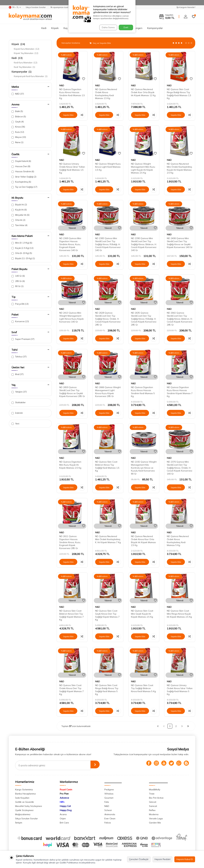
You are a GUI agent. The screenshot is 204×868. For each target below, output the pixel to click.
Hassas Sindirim (23, 172)
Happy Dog (66, 810)
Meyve (19, 137)
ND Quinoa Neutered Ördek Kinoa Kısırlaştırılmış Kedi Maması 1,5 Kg (106, 94)
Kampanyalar (155, 28)
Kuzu (18, 132)
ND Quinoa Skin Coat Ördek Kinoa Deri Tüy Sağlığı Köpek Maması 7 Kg (71, 690)
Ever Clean (110, 818)
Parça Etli (20, 304)
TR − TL (15, 7)
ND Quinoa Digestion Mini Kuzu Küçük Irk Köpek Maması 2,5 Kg (70, 465)
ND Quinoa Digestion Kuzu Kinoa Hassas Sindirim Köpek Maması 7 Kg (180, 392)
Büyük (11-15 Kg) (23, 258)
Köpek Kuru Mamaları (27, 49)
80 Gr (18, 286)
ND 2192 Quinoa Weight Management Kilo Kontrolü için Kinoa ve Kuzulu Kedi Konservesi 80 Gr (144, 468)
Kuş (66, 28)
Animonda (110, 814)
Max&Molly (155, 790)
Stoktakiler (19, 402)
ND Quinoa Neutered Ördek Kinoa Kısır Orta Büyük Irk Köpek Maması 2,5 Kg (143, 541)
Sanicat (153, 806)
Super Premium (23, 339)
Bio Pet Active (156, 798)
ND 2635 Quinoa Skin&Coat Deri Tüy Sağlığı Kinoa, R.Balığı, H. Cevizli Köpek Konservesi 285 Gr (144, 319)
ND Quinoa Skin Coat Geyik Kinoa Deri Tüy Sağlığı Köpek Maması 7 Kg (107, 615)
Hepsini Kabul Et (185, 859)
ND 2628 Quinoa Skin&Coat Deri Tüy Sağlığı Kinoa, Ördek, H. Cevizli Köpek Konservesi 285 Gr (108, 319)
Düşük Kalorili (21, 161)
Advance (64, 798)
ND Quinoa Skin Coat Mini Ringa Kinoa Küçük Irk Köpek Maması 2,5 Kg (179, 614)
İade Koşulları (22, 798)
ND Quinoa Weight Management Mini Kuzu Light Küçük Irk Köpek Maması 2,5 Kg (143, 168)
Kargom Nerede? (186, 7)
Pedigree (109, 790)
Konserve (20, 321)
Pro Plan (64, 794)
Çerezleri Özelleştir (139, 859)
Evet (126, 27)
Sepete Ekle (68, 115)
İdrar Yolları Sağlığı (24, 177)
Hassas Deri (21, 166)
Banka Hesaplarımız (25, 794)
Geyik (18, 122)
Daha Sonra (107, 27)
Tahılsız (19, 357)
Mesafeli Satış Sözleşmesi (29, 806)
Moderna (154, 814)
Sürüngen (137, 28)
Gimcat (153, 802)
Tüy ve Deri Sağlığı (24, 187)
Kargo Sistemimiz (24, 790)
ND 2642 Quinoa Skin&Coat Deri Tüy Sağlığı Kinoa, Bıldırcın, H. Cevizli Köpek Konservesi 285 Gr (180, 319)
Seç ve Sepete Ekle (100, 43)
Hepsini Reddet (162, 859)
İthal (18, 374)
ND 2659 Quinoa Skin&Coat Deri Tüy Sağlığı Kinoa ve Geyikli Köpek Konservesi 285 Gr (72, 392)
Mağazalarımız (23, 814)
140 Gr (18, 276)
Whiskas (109, 794)
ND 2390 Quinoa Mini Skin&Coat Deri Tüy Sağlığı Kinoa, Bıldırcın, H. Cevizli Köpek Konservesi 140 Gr (144, 244)
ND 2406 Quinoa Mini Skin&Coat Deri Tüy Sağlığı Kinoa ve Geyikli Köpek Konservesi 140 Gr (180, 243)
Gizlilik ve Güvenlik (24, 802)
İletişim (19, 823)
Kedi (44, 28)
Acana (63, 814)
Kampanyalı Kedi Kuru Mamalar (31, 76)
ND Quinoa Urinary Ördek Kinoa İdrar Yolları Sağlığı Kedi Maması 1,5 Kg (72, 168)
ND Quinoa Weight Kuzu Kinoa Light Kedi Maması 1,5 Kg (108, 167)
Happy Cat (65, 806)
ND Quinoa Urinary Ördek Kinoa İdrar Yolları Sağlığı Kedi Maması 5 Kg (180, 690)
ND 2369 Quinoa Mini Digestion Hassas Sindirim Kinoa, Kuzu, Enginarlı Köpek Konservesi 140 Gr (70, 244)
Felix (107, 802)
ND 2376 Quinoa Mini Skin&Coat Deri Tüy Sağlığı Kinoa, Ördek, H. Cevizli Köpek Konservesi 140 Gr (180, 468)
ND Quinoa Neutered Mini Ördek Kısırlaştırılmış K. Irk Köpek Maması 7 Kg (108, 539)
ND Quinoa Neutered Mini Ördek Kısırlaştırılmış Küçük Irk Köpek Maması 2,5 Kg (179, 168)
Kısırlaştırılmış (21, 182)
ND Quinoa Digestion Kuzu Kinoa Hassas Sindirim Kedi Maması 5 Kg (143, 392)
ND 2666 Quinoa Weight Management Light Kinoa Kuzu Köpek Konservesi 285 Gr (108, 392)
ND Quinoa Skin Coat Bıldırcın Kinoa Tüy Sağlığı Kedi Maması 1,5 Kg (107, 466)
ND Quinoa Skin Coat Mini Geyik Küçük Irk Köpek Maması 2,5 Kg (142, 614)
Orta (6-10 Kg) (22, 253)
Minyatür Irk (20, 215)
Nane (17, 142)
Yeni (15, 424)
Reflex (152, 810)
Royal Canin (66, 790)
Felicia (108, 823)
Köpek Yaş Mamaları (26, 53)
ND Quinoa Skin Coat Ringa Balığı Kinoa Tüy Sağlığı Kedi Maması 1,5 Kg (179, 94)
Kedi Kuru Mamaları (26, 63)
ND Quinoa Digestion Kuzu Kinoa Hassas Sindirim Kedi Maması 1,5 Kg (72, 94)
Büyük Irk (19, 205)
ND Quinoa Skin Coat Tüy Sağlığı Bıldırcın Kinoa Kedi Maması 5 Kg (143, 688)
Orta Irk (18, 220)
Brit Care (64, 823)
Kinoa (18, 127)
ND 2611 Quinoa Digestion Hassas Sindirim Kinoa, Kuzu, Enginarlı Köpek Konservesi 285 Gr (70, 542)
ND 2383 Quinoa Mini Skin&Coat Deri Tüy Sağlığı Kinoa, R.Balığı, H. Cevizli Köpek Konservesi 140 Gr (108, 244)
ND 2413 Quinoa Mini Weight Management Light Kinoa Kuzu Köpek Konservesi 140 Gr (71, 317)
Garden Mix (155, 823)
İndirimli (17, 413)
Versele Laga (156, 818)
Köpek (55, 28)
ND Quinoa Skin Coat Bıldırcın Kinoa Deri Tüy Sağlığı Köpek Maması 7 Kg (71, 615)
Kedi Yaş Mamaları (24, 67)
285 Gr (18, 281)
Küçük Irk (19, 210)
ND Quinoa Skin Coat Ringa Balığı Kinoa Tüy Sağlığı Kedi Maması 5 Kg (107, 690)
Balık (17, 111)
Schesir (108, 810)
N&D (18, 94)
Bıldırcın (19, 117)
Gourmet (109, 798)
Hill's (62, 802)
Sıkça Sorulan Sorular (36, 7)
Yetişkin (19, 392)
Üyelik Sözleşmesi (24, 810)
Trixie (152, 794)
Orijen (63, 818)
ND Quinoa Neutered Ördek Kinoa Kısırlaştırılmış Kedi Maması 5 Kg (178, 541)
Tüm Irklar (19, 225)
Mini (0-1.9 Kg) (22, 243)
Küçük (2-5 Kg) (22, 248)
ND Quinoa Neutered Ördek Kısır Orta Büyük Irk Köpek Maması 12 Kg (143, 92)
